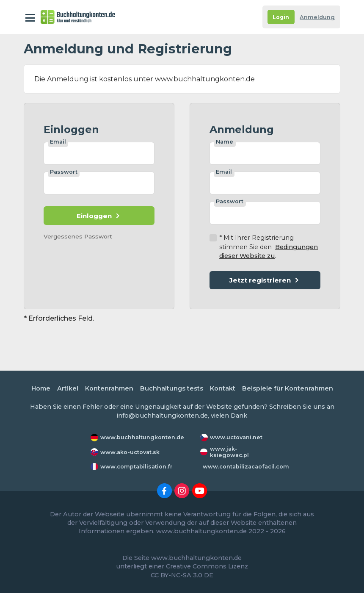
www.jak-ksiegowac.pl (229, 452)
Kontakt (223, 388)
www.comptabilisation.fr (136, 467)
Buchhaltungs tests (172, 388)
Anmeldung (317, 17)
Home (41, 388)
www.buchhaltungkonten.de (142, 437)
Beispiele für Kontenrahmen (288, 388)
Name (225, 142)
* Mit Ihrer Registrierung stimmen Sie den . (269, 247)
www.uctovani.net (236, 437)
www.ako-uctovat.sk (130, 452)
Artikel (68, 388)
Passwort (64, 172)
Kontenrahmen (109, 388)
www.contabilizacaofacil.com (246, 467)
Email (58, 142)
